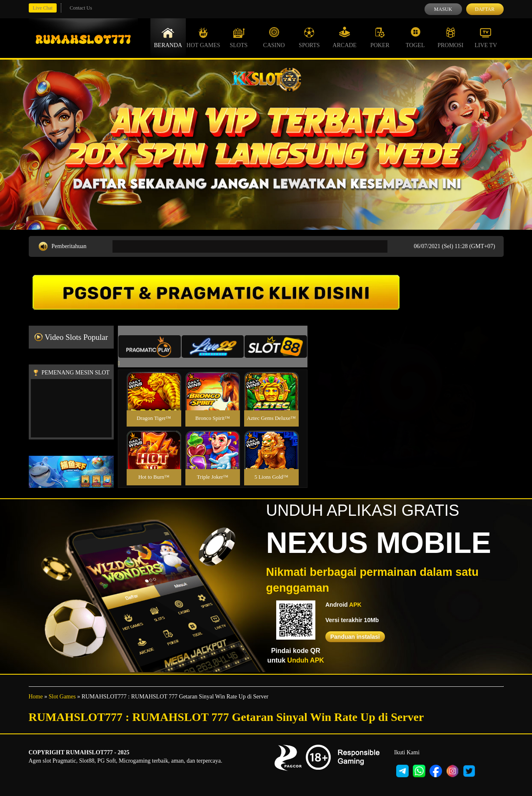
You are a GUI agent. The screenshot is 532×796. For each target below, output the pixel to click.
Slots (239, 38)
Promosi (450, 38)
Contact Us (81, 8)
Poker (380, 38)
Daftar (485, 9)
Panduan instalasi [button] (355, 637)
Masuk (443, 9)
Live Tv (486, 38)
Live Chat (43, 8)
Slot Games (62, 697)
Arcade (345, 38)
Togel (415, 38)
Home (36, 697)
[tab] (150, 347)
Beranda (168, 38)
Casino (274, 38)
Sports (309, 38)
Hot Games (204, 38)
